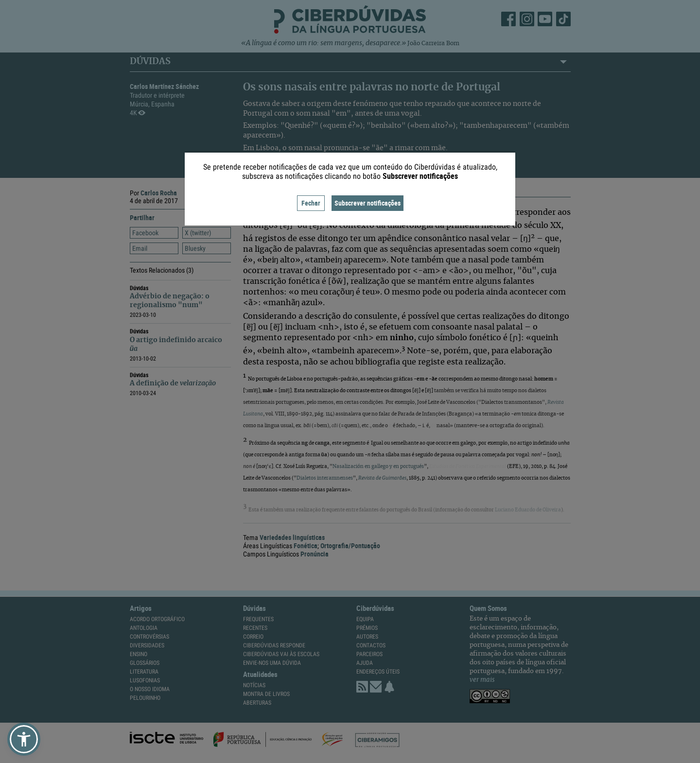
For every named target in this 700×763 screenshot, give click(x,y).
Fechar (311, 203)
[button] (24, 739)
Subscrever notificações (367, 203)
